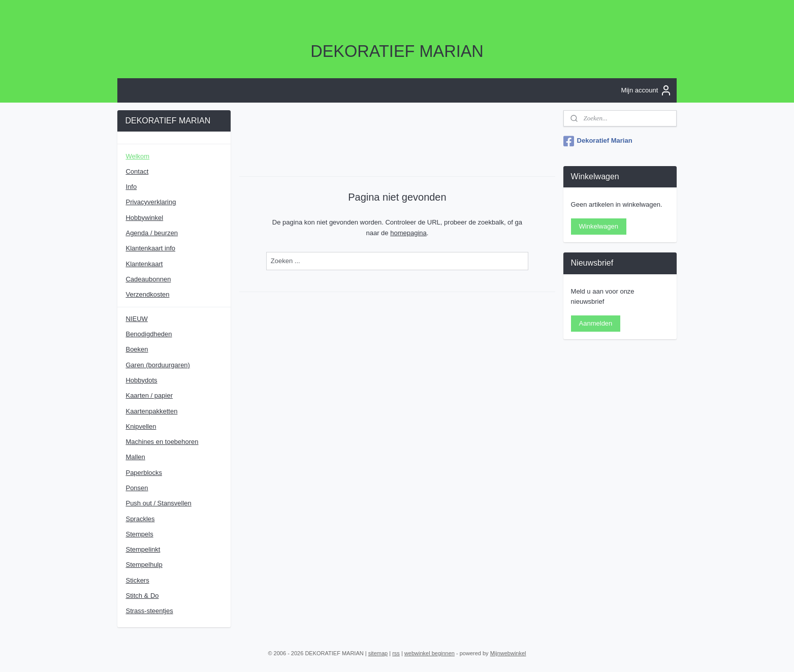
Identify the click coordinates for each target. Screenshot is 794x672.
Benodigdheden (149, 334)
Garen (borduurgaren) (157, 365)
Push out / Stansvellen (158, 503)
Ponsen (137, 488)
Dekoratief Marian (598, 141)
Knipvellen (141, 426)
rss (396, 653)
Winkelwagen (599, 226)
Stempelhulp (144, 565)
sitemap (378, 653)
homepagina (408, 232)
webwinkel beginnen (430, 653)
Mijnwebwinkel (508, 653)
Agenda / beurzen (152, 233)
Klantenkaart (144, 264)
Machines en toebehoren (162, 442)
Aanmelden (596, 323)
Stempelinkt (143, 549)
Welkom (137, 156)
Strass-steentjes (149, 611)
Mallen (135, 457)
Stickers (137, 580)
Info (131, 187)
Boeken (137, 349)
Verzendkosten (147, 294)
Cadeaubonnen (148, 279)
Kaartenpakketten (151, 411)
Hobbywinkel (144, 218)
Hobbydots (141, 380)
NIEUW (136, 319)
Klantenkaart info (150, 248)
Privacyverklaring (151, 202)
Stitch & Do (142, 596)
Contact (137, 171)
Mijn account (646, 90)
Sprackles (140, 519)
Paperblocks (144, 473)
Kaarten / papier (149, 395)
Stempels (139, 534)
